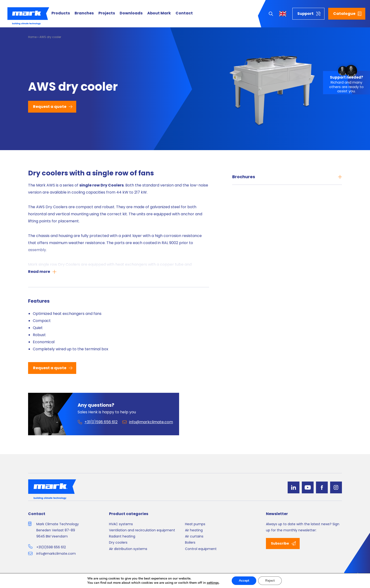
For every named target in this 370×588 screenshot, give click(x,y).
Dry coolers (118, 542)
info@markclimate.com (56, 554)
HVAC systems (121, 524)
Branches (84, 13)
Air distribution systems (128, 549)
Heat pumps (195, 524)
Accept (244, 581)
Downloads (131, 13)
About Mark (159, 13)
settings (213, 583)
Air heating (194, 530)
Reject (270, 581)
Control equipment (201, 549)
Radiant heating (122, 536)
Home (32, 37)
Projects (107, 13)
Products (61, 13)
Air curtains (194, 536)
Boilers (190, 542)
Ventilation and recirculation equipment (142, 530)
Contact (184, 13)
